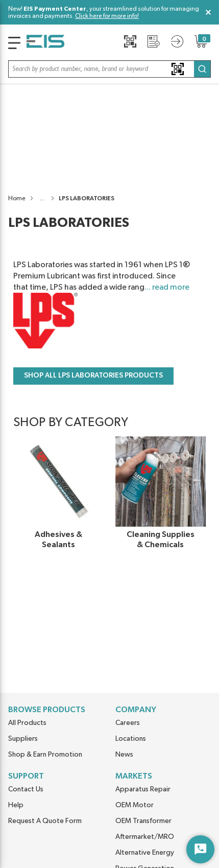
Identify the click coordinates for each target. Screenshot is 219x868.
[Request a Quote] (154, 41)
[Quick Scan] (130, 41)
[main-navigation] (14, 43)
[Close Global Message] (208, 12)
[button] (110, 69)
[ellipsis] (42, 93)
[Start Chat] (200, 849)
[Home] (45, 43)
